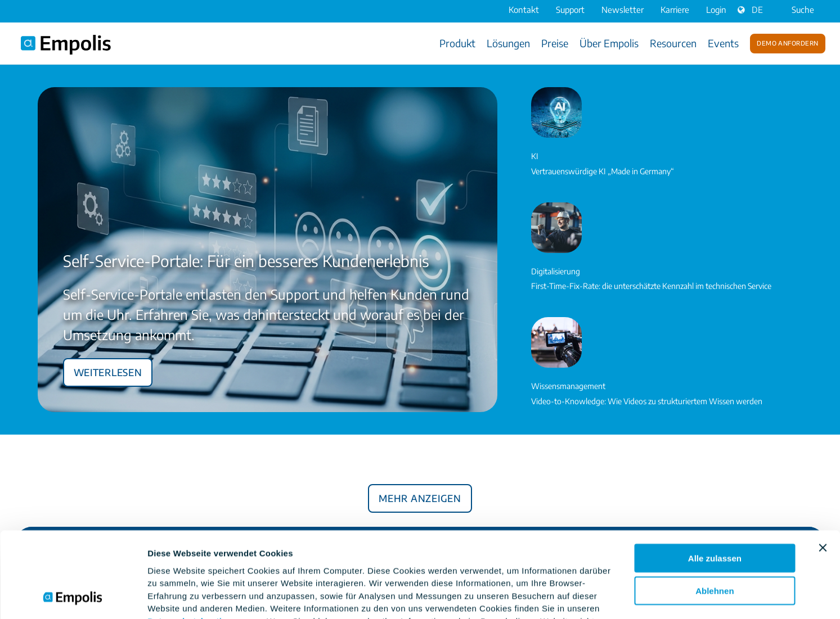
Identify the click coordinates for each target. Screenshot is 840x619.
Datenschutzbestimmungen (206, 541)
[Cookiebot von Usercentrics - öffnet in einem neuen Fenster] (73, 597)
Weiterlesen (108, 371)
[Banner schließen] (823, 467)
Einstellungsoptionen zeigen (205, 597)
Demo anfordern (787, 42)
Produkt (457, 43)
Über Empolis (609, 43)
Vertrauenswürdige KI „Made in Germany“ (603, 171)
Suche (796, 10)
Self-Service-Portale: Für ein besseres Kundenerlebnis (246, 261)
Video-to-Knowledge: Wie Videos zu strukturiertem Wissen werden (647, 401)
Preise (555, 43)
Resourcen (673, 43)
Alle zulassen (715, 478)
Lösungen (508, 43)
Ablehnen (715, 511)
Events (723, 43)
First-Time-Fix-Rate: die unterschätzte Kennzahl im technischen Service (651, 286)
